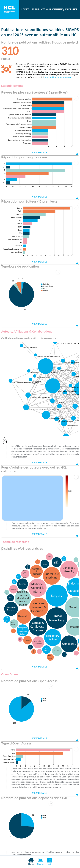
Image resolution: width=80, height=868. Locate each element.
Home (31, 861)
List (49, 861)
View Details (40, 153)
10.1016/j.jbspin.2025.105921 (58, 77)
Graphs (40, 861)
